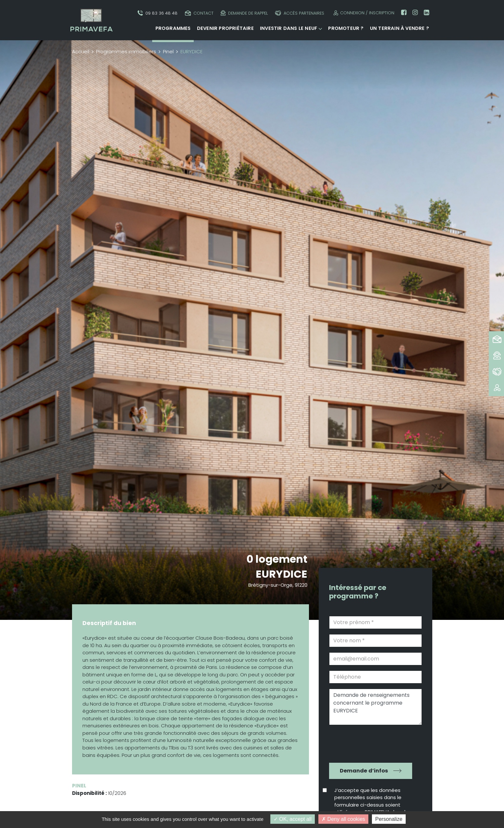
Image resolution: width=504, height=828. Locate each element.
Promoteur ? (346, 28)
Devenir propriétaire (225, 28)
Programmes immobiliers (126, 51)
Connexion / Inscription (363, 13)
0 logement (277, 559)
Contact (199, 13)
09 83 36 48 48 (158, 13)
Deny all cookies (343, 819)
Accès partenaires (300, 13)
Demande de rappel (244, 13)
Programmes (173, 28)
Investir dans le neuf (289, 28)
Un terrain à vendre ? (400, 28)
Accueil (81, 51)
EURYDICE (282, 574)
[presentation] (371, 743)
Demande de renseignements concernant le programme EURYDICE (375, 707)
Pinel (168, 51)
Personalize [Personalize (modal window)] (389, 819)
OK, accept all (293, 819)
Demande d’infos (364, 771)
